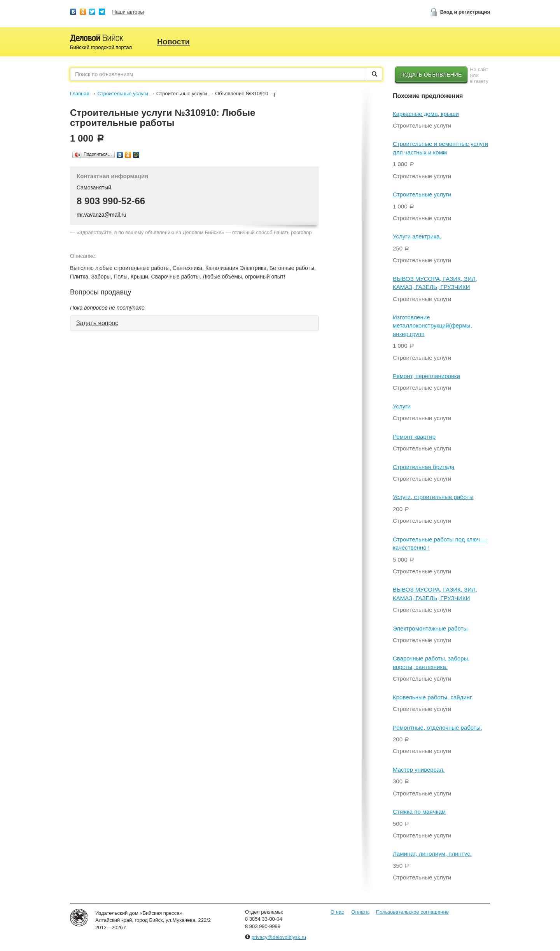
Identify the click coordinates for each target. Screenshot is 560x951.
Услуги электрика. (417, 236)
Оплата (360, 912)
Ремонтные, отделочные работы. (437, 728)
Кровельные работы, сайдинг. (433, 697)
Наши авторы (128, 12)
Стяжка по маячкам (419, 812)
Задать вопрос (97, 323)
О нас (337, 912)
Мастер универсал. (419, 770)
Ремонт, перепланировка (426, 376)
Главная (80, 94)
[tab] (194, 323)
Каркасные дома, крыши (426, 114)
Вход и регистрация (465, 12)
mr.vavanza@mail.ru (101, 215)
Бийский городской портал (101, 47)
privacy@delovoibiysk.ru (279, 937)
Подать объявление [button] (431, 75)
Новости (173, 42)
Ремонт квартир (414, 437)
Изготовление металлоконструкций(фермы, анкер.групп (432, 326)
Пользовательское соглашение (412, 912)
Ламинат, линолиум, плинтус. (432, 854)
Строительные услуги (122, 94)
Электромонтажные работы (430, 628)
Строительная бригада (424, 467)
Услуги (402, 406)
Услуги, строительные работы (433, 497)
